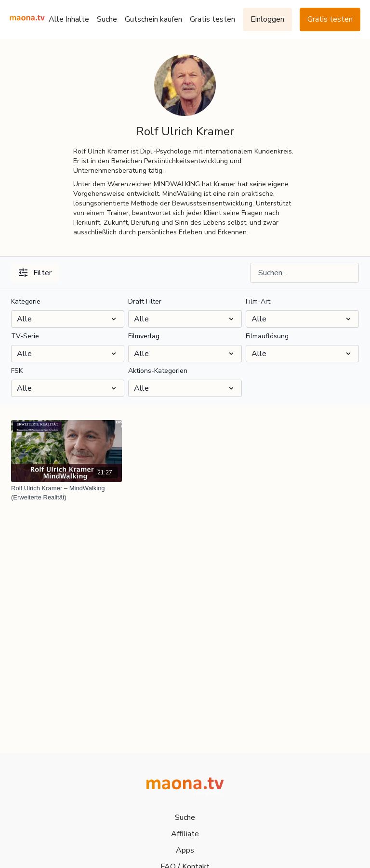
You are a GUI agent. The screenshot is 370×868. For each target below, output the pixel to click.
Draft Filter (145, 301)
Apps (185, 850)
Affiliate (185, 834)
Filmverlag (144, 336)
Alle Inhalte (69, 19)
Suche (107, 19)
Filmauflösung (267, 336)
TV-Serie (25, 336)
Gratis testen (212, 19)
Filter (35, 273)
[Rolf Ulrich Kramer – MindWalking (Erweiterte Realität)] (66, 493)
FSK (17, 371)
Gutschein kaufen (153, 19)
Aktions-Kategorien (158, 371)
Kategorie (26, 301)
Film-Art (258, 301)
